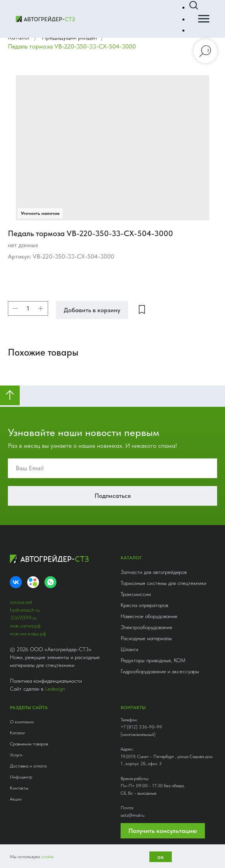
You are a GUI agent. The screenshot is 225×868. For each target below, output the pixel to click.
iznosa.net (21, 602)
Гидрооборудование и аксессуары (160, 671)
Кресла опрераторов (144, 605)
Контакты (19, 788)
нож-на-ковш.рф (28, 633)
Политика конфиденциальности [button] (46, 681)
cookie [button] (47, 857)
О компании (22, 722)
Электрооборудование (146, 627)
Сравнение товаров (29, 744)
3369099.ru (23, 618)
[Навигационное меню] (204, 19)
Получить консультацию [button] (163, 831)
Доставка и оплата (28, 766)
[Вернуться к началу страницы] (10, 395)
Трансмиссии (136, 594)
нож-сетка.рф (25, 626)
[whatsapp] (50, 582)
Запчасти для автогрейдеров (154, 572)
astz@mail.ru (133, 815)
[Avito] (33, 582)
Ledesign (55, 689)
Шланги (129, 649)
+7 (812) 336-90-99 (141, 727)
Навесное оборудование (149, 616)
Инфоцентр (21, 777)
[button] (193, 6)
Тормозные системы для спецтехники (164, 583)
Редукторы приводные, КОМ (153, 660)
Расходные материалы (146, 638)
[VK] (16, 582)
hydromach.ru (25, 610)
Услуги (16, 755)
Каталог (18, 733)
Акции (16, 799)
